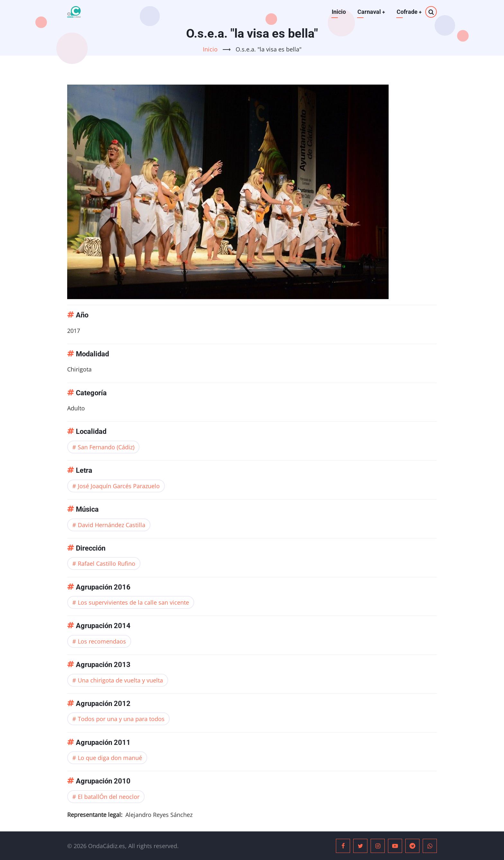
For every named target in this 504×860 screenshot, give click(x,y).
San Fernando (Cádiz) (106, 447)
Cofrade (409, 12)
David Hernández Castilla (112, 525)
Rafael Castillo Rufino (107, 563)
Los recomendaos (102, 641)
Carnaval (371, 12)
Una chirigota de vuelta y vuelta (120, 680)
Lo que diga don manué (110, 758)
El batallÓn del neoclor (109, 797)
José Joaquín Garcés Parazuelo (119, 486)
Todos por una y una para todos (121, 719)
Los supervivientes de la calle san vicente (133, 602)
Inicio (338, 12)
